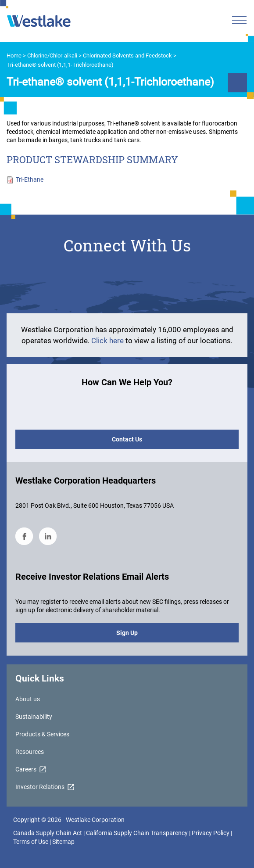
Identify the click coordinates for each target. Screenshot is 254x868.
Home (14, 56)
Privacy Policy (211, 833)
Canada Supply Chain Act (48, 833)
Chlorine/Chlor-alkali (52, 56)
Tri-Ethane (30, 179)
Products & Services (42, 734)
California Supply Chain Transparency (138, 833)
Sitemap (63, 842)
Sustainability (34, 717)
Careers (26, 769)
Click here (108, 341)
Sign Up (127, 633)
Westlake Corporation (95, 820)
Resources (30, 752)
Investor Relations (40, 787)
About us (28, 699)
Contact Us (127, 439)
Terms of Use (31, 842)
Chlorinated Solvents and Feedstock (127, 56)
